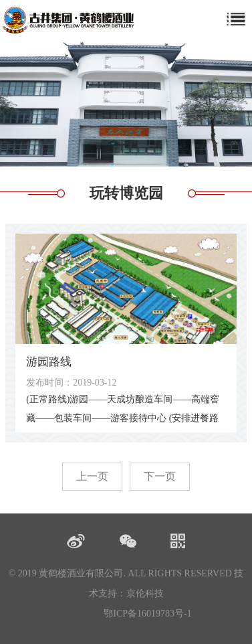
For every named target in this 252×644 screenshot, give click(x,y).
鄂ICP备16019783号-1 (147, 614)
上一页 (92, 476)
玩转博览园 (126, 193)
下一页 (160, 476)
